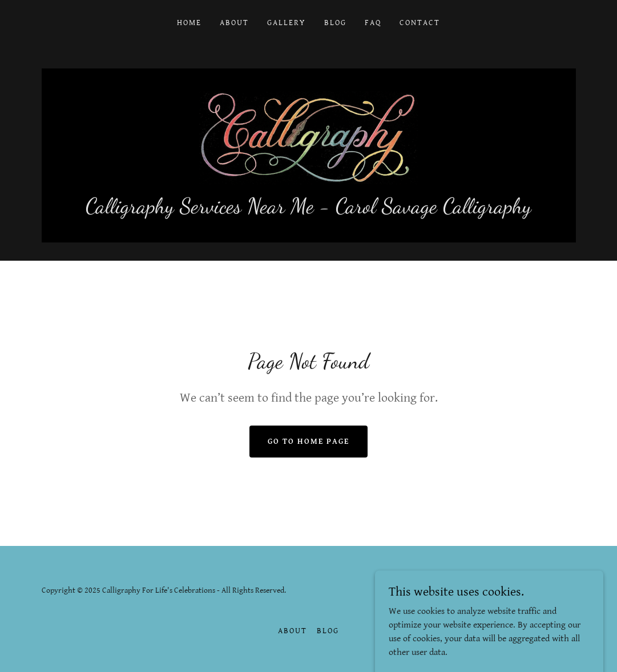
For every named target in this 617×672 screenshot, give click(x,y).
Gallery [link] (286, 23)
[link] (308, 137)
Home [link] (189, 23)
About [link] (234, 23)
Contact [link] (420, 23)
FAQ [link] (373, 23)
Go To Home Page (308, 442)
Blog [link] (335, 23)
